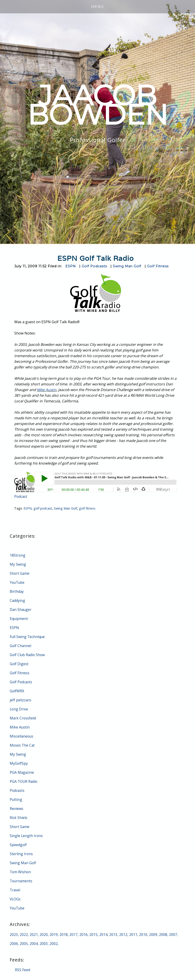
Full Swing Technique (28, 637)
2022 (24, 935)
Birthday (17, 591)
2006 (14, 944)
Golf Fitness (159, 266)
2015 (93, 935)
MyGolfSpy (19, 763)
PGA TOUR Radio (24, 781)
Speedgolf (18, 845)
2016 (83, 935)
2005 (24, 944)
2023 (14, 935)
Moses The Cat (23, 745)
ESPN (71, 266)
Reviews (17, 809)
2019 (54, 935)
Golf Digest (19, 664)
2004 (34, 944)
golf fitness (88, 508)
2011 (133, 935)
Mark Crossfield (23, 718)
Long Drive (19, 709)
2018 (64, 935)
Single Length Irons (26, 836)
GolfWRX (17, 691)
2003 (44, 944)
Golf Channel (21, 646)
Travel (15, 890)
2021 (34, 935)
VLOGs (15, 899)
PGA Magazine (22, 772)
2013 (113, 935)
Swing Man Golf (128, 266)
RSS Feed (23, 970)
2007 (173, 935)
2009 (153, 935)
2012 (123, 935)
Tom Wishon (21, 872)
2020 (44, 935)
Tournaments (21, 881)
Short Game (20, 573)
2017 (74, 935)
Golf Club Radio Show (28, 655)
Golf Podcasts (94, 266)
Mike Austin (47, 390)
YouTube (18, 582)
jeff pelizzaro (21, 700)
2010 (143, 935)
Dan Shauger (21, 610)
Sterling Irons (21, 854)
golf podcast (43, 508)
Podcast (21, 496)
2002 (54, 944)
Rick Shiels (19, 818)
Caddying (18, 600)
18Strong (18, 555)
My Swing (18, 564)
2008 (163, 935)
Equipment (19, 619)
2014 (103, 935)
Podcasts (17, 790)
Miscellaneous (22, 736)
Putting (16, 800)
